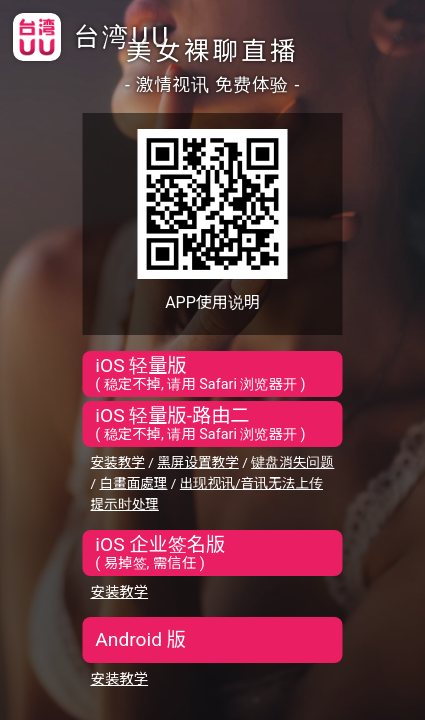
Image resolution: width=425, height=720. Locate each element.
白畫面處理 (133, 483)
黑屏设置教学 (198, 462)
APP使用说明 (212, 302)
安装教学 (118, 462)
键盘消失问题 (292, 462)
